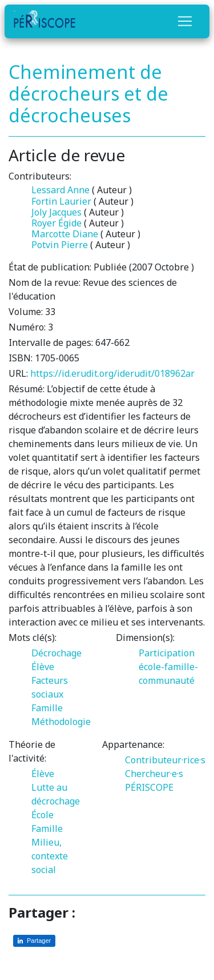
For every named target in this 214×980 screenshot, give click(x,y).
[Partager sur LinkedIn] (34, 941)
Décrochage (56, 653)
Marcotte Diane (65, 234)
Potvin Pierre (60, 245)
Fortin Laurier (61, 201)
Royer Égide (56, 223)
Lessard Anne (60, 190)
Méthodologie (61, 722)
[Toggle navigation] (185, 21)
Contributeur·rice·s (165, 760)
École (43, 815)
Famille (47, 708)
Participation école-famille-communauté (168, 667)
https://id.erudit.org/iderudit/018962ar (112, 373)
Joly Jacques (56, 212)
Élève (43, 667)
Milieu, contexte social (50, 856)
